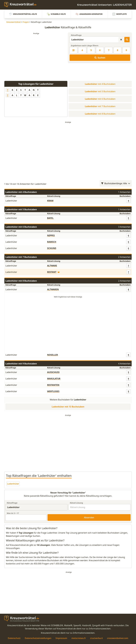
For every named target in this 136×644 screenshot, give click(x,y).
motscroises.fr (79, 638)
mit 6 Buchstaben (100, 99)
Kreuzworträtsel (13, 22)
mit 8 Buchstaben (100, 114)
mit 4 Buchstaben (100, 84)
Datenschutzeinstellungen (38, 638)
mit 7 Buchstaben (100, 106)
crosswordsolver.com (118, 638)
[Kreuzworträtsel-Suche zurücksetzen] (121, 40)
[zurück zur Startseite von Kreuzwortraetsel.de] (22, 5)
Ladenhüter (13, 484)
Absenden (89, 517)
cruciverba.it (96, 638)
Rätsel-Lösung (76, 503)
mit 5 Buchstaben (100, 91)
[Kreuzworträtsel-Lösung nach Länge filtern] (73, 50)
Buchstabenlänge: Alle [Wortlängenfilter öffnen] (116, 183)
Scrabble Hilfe (56, 14)
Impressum (61, 638)
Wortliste (120, 14)
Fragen (26, 22)
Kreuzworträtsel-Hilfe (23, 14)
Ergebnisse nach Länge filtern (85, 46)
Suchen (100, 58)
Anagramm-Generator (89, 14)
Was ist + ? (13, 513)
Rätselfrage (76, 35)
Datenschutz (14, 638)
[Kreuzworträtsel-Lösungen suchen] (127, 40)
